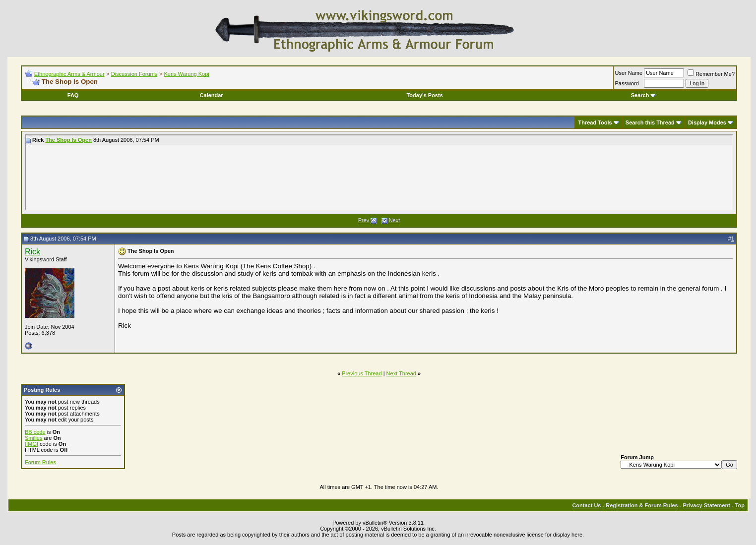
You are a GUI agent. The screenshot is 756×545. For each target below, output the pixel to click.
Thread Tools (595, 122)
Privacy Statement (706, 505)
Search (644, 95)
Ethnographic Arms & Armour (69, 74)
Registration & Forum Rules (642, 505)
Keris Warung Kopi (186, 74)
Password (627, 83)
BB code (35, 432)
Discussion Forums (134, 74)
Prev (364, 220)
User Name (629, 73)
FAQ (73, 95)
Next (395, 220)
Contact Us (586, 505)
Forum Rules (40, 462)
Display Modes (707, 122)
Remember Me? (711, 74)
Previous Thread (362, 373)
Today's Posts (424, 95)
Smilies (33, 438)
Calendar (212, 95)
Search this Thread (650, 122)
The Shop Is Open (68, 140)
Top (740, 505)
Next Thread (401, 373)
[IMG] (31, 444)
